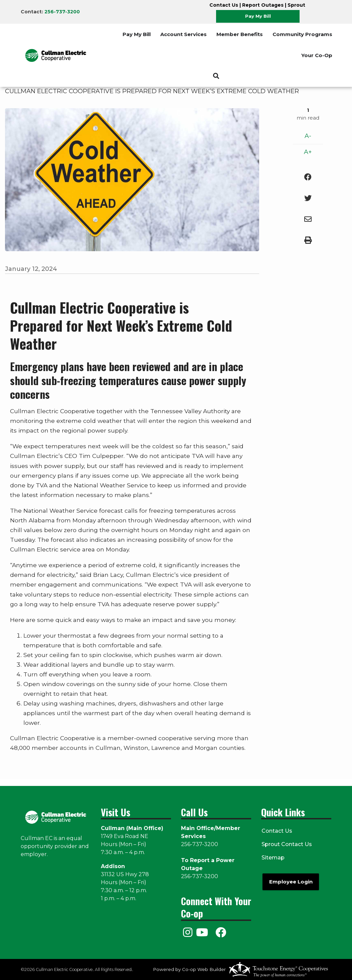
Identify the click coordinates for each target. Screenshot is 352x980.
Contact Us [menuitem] (277, 831)
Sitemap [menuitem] (273, 858)
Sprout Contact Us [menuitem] (286, 844)
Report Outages (263, 5)
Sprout (296, 5)
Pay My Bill (258, 16)
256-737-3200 (62, 12)
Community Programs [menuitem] (302, 34)
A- (308, 136)
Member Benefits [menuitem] (240, 34)
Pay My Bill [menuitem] (137, 34)
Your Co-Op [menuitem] (317, 55)
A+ (308, 152)
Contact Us (224, 5)
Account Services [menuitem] (184, 34)
